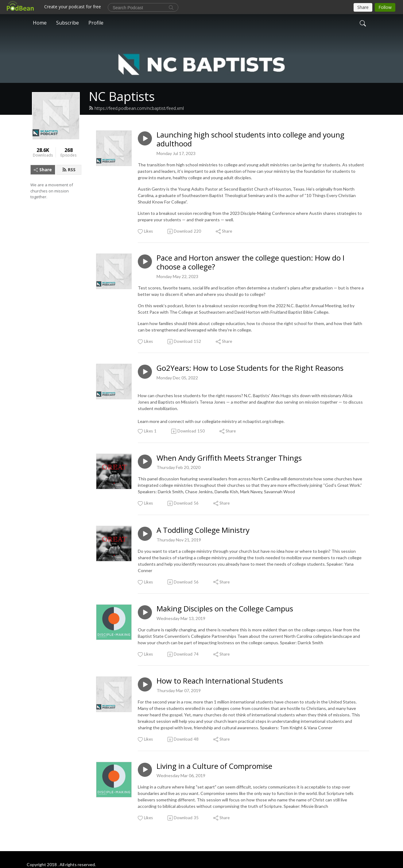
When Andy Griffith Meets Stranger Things (229, 458)
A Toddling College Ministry (203, 530)
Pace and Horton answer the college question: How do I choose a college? (250, 262)
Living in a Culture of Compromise (214, 766)
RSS (69, 170)
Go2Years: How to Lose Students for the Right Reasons (250, 368)
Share (43, 170)
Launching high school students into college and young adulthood (250, 139)
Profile (96, 23)
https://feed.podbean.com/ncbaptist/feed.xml (136, 108)
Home (40, 23)
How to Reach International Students (220, 681)
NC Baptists (122, 96)
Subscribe (68, 23)
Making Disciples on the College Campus (225, 609)
